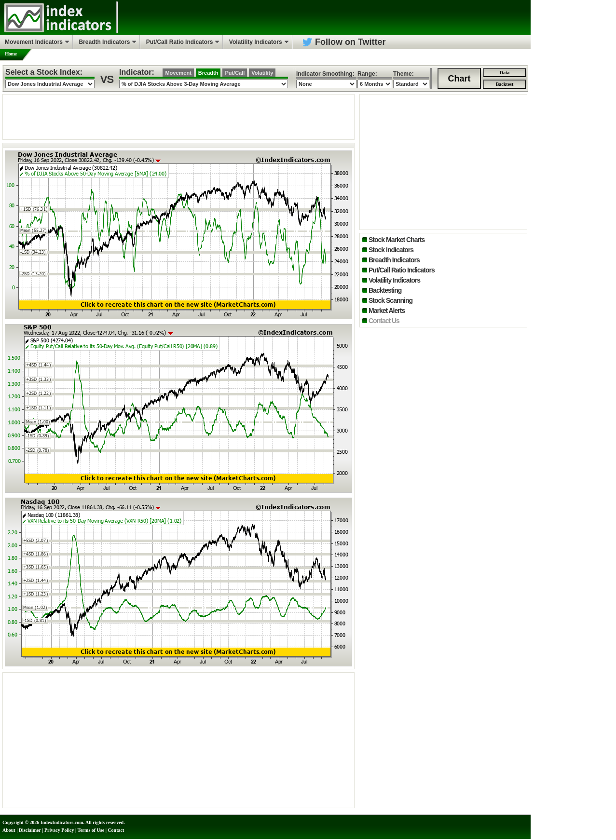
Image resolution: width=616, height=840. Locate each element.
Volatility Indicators (394, 280)
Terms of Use (91, 830)
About (9, 830)
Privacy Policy (59, 830)
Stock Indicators (391, 250)
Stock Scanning (390, 300)
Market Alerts (387, 311)
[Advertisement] (178, 116)
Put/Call (235, 73)
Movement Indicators (34, 42)
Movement (178, 73)
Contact (116, 830)
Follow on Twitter (350, 42)
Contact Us (384, 321)
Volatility (262, 73)
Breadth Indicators (394, 260)
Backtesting (385, 290)
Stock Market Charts (397, 240)
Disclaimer (30, 830)
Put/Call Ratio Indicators (402, 270)
